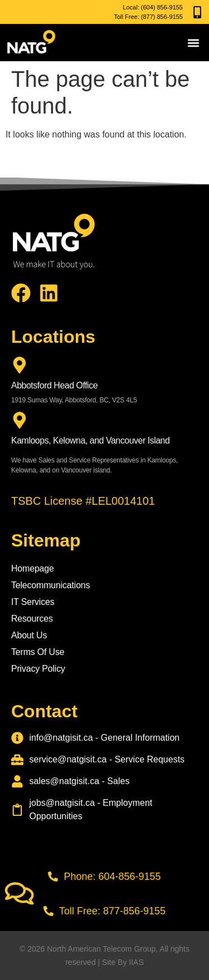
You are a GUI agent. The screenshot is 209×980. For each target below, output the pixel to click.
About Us (29, 635)
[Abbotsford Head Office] (20, 365)
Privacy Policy (38, 669)
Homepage (33, 568)
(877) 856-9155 (162, 17)
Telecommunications (50, 585)
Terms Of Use (38, 652)
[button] (194, 43)
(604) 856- (155, 7)
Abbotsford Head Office (54, 385)
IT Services (33, 602)
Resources (32, 619)
